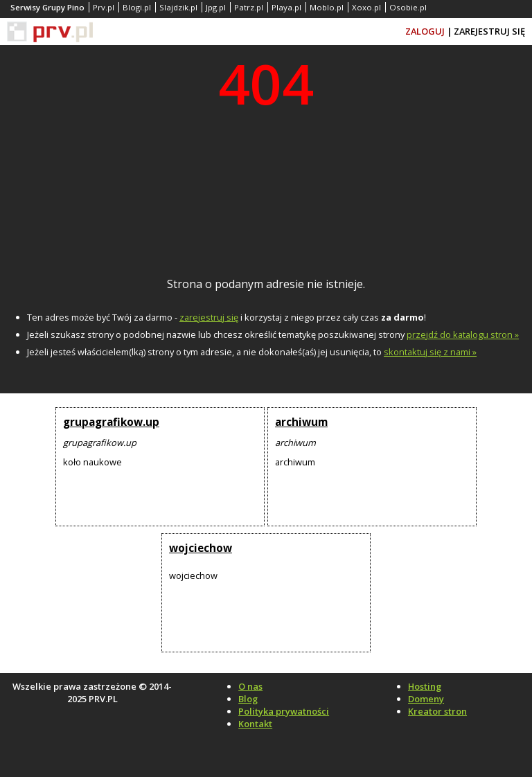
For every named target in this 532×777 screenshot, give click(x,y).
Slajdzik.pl (178, 7)
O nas (250, 686)
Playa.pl (286, 7)
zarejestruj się (209, 317)
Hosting (425, 686)
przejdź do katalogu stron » (463, 334)
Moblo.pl (327, 7)
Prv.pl (104, 7)
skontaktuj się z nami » (430, 352)
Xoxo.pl (366, 7)
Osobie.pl (408, 7)
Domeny (426, 699)
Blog (248, 699)
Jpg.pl (216, 7)
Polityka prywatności (284, 711)
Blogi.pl (137, 7)
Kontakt (255, 724)
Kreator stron (437, 711)
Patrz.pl (249, 7)
